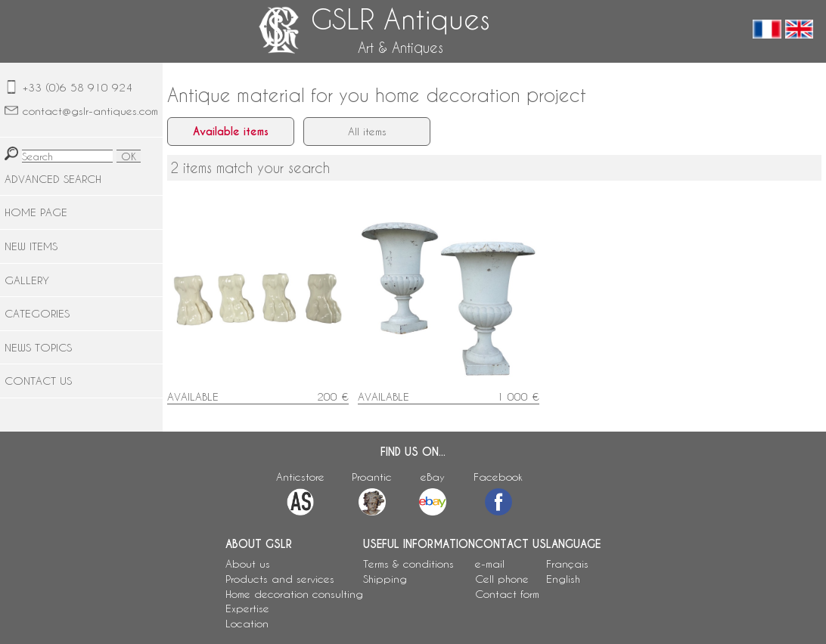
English (563, 579)
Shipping (385, 579)
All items (367, 131)
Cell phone (502, 579)
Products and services (280, 579)
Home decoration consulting (294, 594)
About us (248, 563)
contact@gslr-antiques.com (90, 111)
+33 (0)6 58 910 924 (78, 87)
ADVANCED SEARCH (53, 179)
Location (247, 623)
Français (567, 563)
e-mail (490, 563)
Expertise (247, 608)
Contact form (507, 594)
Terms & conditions (408, 563)
